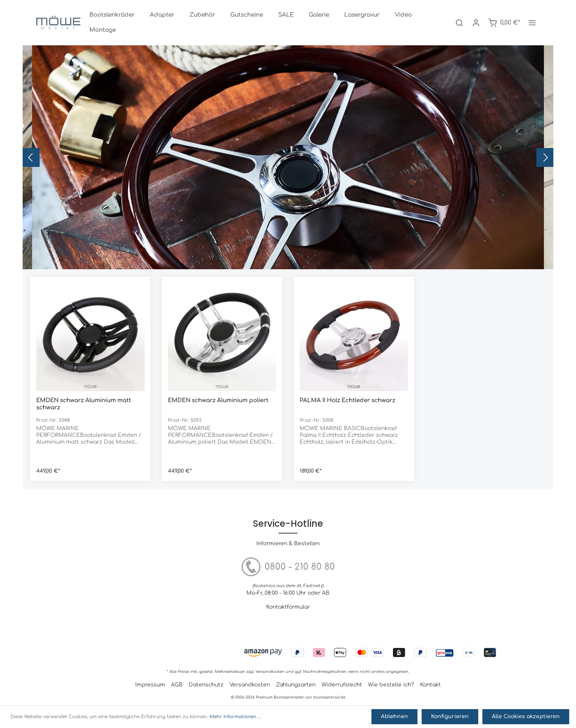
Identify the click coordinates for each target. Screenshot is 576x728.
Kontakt (430, 685)
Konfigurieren (452, 717)
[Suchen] (459, 23)
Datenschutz (206, 685)
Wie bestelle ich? (391, 685)
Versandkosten (270, 672)
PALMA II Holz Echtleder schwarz (347, 400)
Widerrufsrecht (342, 685)
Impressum (150, 685)
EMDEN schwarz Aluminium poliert (218, 400)
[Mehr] (532, 23)
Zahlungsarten (296, 685)
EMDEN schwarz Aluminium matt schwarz (84, 404)
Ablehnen (397, 717)
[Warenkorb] (504, 23)
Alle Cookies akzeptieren (527, 717)
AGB (177, 685)
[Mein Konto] (476, 23)
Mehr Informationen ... (235, 717)
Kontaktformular (288, 607)
